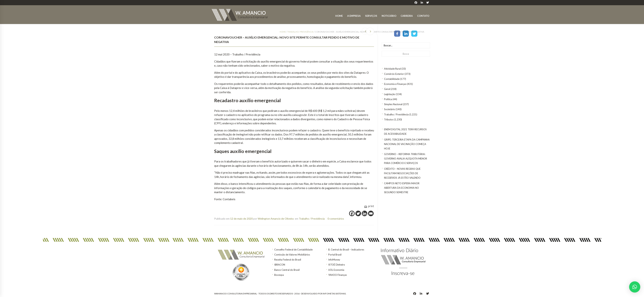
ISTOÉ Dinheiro (337, 265)
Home (339, 16)
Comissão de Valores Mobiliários (292, 255)
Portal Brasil (335, 255)
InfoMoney (334, 260)
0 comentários (336, 219)
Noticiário (389, 16)
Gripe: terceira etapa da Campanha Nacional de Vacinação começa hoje (407, 144)
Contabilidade (392, 79)
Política (388, 99)
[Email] (371, 213)
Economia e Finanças (395, 84)
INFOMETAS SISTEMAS (334, 294)
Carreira (407, 16)
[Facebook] (352, 213)
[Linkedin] (365, 213)
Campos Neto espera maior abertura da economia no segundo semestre (402, 188)
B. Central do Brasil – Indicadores (346, 250)
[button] (635, 287)
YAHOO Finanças (338, 275)
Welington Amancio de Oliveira (276, 219)
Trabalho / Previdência (396, 114)
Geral (387, 89)
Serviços (371, 16)
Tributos (389, 119)
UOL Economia (336, 270)
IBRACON (280, 265)
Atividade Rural (392, 69)
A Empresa (354, 16)
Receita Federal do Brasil (288, 260)
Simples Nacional (393, 104)
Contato (423, 16)
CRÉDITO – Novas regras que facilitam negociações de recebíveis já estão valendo (402, 173)
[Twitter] (358, 213)
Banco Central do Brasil (287, 270)
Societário (390, 109)
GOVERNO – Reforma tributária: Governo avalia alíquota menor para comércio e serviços (406, 159)
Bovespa (279, 275)
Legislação (390, 94)
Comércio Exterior (394, 74)
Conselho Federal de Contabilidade (293, 250)
